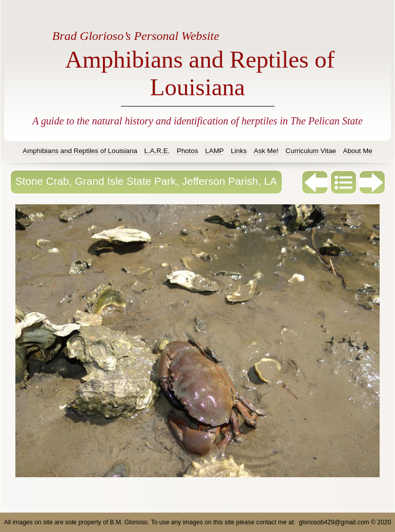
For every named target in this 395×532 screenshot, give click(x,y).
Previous (315, 182)
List (344, 182)
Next (372, 182)
